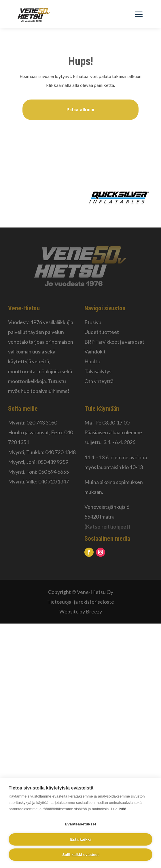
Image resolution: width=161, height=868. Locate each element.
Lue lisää (119, 809)
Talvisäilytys (98, 371)
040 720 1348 (60, 452)
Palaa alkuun (80, 110)
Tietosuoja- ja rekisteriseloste (81, 602)
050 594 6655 (54, 472)
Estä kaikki (80, 839)
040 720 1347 (54, 481)
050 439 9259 (53, 462)
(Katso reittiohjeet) (107, 527)
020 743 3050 (42, 422)
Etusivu (93, 322)
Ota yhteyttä (99, 381)
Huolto (92, 361)
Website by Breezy (81, 611)
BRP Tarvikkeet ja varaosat (114, 342)
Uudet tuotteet (102, 332)
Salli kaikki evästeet (80, 855)
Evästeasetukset (80, 824)
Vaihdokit (95, 351)
